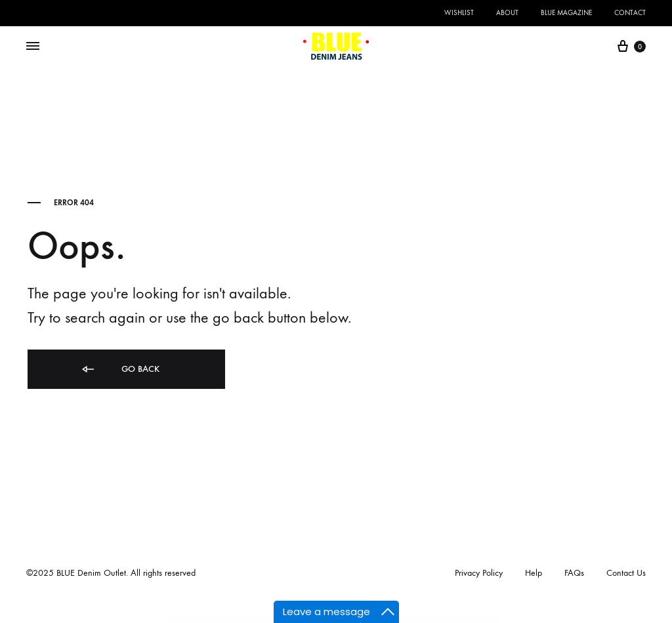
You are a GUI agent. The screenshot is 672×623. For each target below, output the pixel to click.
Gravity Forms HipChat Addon (440, 620)
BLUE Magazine (566, 13)
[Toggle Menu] (33, 47)
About (507, 13)
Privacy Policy (479, 573)
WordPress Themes (230, 620)
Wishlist (459, 13)
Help (534, 573)
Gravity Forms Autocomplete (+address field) (251, 620)
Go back (120, 370)
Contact (630, 13)
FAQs (574, 573)
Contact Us (626, 573)
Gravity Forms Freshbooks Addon (420, 620)
